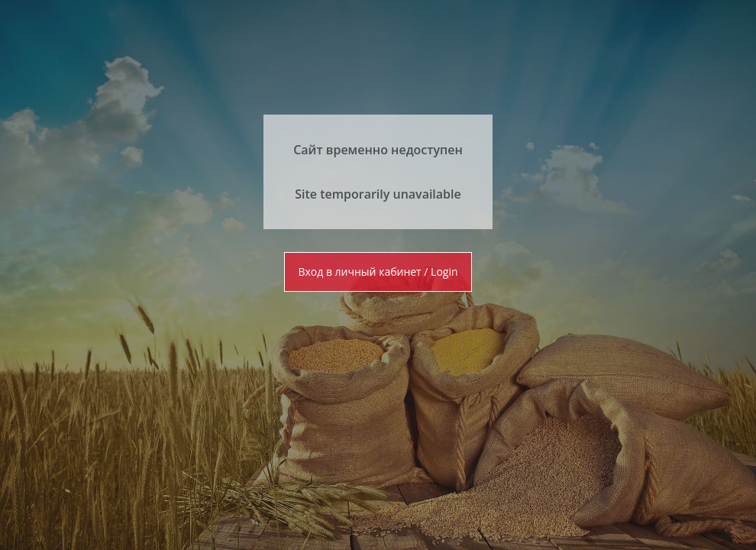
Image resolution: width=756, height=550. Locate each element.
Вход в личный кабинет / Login (378, 272)
